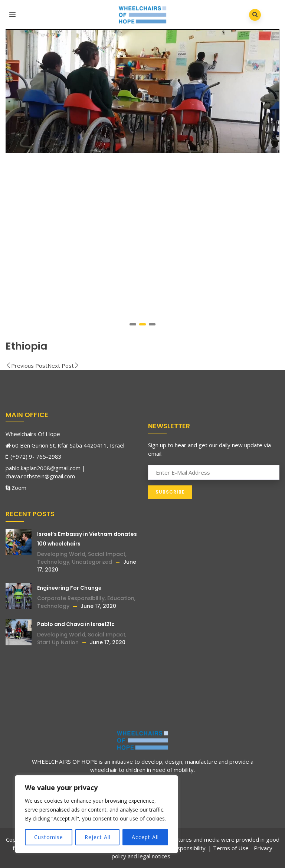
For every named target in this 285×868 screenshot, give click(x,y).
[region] (96, 814)
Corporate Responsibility (71, 598)
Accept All (145, 837)
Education (121, 598)
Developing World (61, 554)
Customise (49, 837)
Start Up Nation (58, 642)
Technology (53, 562)
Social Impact (107, 554)
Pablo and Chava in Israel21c (76, 624)
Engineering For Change (69, 588)
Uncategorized (92, 562)
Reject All (98, 837)
